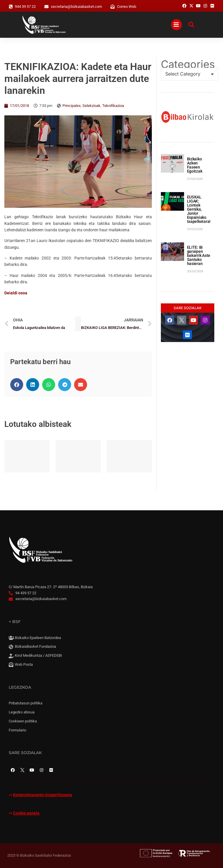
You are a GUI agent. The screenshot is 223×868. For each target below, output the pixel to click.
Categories (188, 64)
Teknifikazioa (113, 106)
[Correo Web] (113, 7)
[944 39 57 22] (11, 7)
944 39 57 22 (25, 7)
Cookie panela (26, 813)
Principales (72, 106)
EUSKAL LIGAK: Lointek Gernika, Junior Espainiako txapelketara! (199, 209)
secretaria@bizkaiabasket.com (76, 7)
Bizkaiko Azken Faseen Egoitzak (195, 165)
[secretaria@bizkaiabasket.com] (46, 7)
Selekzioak (91, 106)
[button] (17, 385)
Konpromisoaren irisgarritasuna (43, 795)
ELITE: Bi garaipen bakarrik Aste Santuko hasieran (199, 255)
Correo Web (127, 7)
